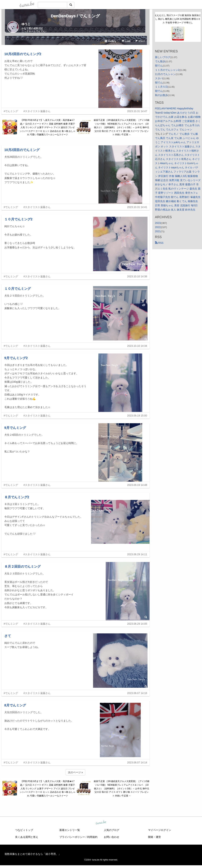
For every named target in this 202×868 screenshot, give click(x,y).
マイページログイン (160, 830)
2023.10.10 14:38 (137, 276)
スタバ (159, 78)
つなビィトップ (24, 830)
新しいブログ (163, 57)
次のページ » (75, 772)
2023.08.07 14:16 (137, 693)
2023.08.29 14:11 (137, 554)
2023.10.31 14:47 (137, 111)
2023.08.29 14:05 (137, 624)
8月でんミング (15, 705)
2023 (158, 223)
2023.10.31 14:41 (137, 207)
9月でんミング (15, 428)
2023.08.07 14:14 (137, 762)
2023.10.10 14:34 (137, 346)
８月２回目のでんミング (22, 567)
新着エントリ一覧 (70, 830)
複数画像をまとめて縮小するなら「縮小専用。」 (33, 854)
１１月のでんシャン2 (167, 70)
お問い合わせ (112, 837)
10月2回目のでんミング (22, 150)
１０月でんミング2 (18, 219)
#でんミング (11, 111)
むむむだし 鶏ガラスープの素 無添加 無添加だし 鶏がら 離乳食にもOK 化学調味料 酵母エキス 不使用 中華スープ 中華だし (178, 19)
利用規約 (92, 837)
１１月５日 (161, 87)
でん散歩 (160, 61)
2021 (158, 231)
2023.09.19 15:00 (137, 416)
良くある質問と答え (27, 837)
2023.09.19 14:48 (137, 485)
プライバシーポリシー (72, 837)
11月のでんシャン (165, 74)
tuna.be (101, 823)
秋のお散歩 (161, 95)
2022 (158, 227)
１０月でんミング (18, 289)
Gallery (110, 41)
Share (140, 41)
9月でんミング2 (16, 358)
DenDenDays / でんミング (75, 16)
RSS (159, 243)
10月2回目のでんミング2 (23, 54)
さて (8, 636)
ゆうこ (26, 24)
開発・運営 (154, 837)
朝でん (159, 66)
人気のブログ (112, 830)
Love (126, 41)
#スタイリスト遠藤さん (37, 111)
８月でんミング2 (17, 497)
